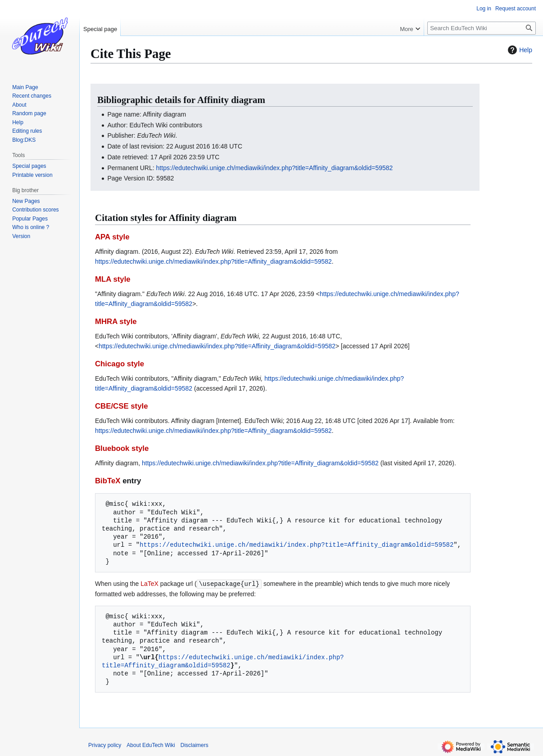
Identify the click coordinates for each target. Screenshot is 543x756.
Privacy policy (105, 745)
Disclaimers (195, 745)
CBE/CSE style (122, 406)
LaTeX (149, 584)
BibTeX (108, 481)
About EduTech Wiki (151, 745)
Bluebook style (122, 448)
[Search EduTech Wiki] (482, 28)
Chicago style (120, 364)
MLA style (113, 279)
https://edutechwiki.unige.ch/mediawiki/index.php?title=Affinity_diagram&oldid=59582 (275, 168)
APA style (112, 237)
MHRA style (116, 322)
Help (519, 50)
